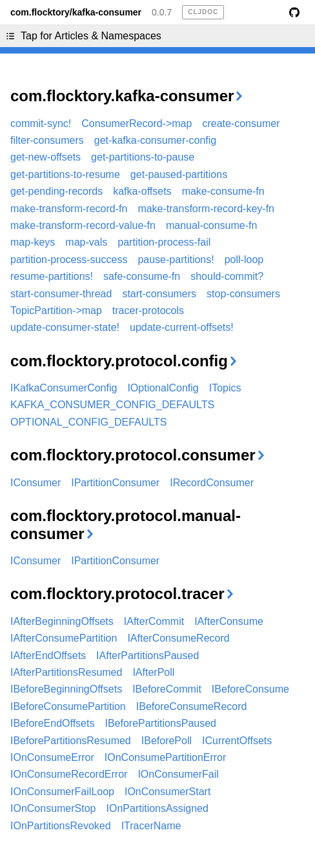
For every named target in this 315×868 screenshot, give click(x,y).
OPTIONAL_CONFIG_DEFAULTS (88, 422)
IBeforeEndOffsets (52, 723)
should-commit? (227, 276)
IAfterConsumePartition (64, 638)
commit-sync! (41, 123)
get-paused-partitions (179, 174)
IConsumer (36, 483)
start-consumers (159, 294)
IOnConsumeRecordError (69, 774)
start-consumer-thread (61, 294)
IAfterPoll (153, 672)
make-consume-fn (223, 191)
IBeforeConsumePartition (68, 706)
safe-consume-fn (142, 276)
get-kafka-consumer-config (155, 140)
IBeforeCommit (167, 689)
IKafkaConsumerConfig (64, 388)
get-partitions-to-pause (143, 157)
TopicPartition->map (56, 311)
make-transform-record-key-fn (206, 209)
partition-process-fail (164, 242)
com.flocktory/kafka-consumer (76, 12)
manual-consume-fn (211, 225)
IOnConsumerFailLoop (62, 792)
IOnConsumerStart (168, 792)
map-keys (33, 242)
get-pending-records (56, 191)
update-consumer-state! (65, 327)
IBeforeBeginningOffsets (66, 689)
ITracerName (151, 826)
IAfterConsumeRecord (178, 638)
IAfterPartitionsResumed (66, 672)
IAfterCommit (154, 621)
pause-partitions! (176, 260)
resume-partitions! (52, 276)
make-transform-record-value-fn (83, 225)
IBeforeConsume (250, 689)
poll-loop (244, 260)
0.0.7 (162, 12)
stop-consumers (243, 294)
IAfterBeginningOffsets (62, 621)
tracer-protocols (148, 311)
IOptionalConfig (163, 388)
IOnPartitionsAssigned (157, 808)
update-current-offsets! (182, 327)
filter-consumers (47, 140)
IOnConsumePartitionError (166, 757)
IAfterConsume (229, 621)
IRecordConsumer (212, 483)
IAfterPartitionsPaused (147, 656)
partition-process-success (69, 260)
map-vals (86, 242)
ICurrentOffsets (237, 741)
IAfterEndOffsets (48, 656)
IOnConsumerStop (53, 808)
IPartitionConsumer (115, 483)
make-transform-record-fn (69, 209)
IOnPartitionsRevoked (61, 826)
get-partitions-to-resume (65, 174)
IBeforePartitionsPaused (160, 723)
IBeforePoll (167, 741)
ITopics (225, 388)
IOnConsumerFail (178, 774)
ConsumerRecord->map (137, 123)
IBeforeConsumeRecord (192, 706)
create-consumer (241, 123)
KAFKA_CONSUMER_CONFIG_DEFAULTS (112, 405)
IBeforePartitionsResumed (71, 741)
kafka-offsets (142, 191)
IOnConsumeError (52, 757)
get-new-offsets (46, 157)
